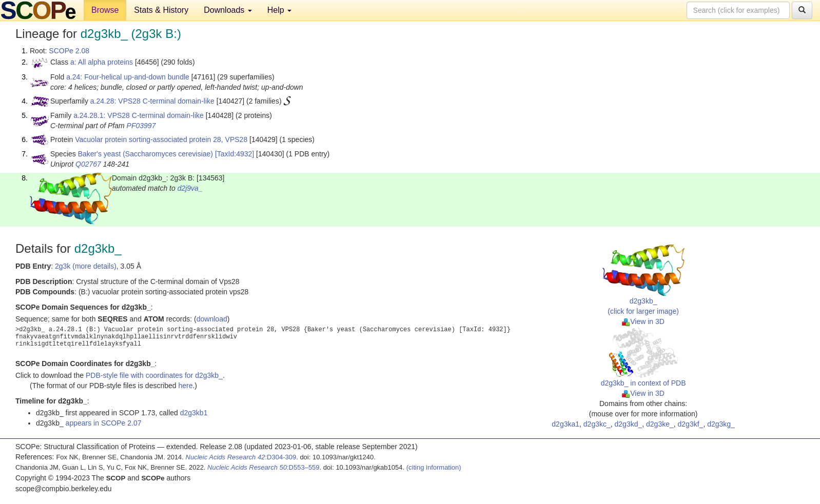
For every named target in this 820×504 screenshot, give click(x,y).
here (185, 386)
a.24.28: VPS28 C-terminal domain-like (152, 101)
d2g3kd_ (629, 424)
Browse (105, 10)
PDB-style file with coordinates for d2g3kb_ (154, 375)
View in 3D (643, 321)
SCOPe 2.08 (69, 51)
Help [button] (279, 10)
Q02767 (88, 164)
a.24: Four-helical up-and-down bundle (128, 77)
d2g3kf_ (691, 424)
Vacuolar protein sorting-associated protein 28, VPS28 (161, 139)
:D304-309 (241, 457)
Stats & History (161, 10)
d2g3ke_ (660, 424)
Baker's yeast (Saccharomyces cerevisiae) (145, 154)
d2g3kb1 (194, 413)
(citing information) (434, 467)
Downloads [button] (228, 10)
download (212, 319)
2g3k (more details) (86, 266)
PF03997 (141, 126)
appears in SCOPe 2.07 (104, 423)
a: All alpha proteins (102, 62)
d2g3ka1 (565, 424)
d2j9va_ (190, 188)
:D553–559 (263, 467)
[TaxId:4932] (235, 154)
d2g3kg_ (721, 424)
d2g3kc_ (597, 424)
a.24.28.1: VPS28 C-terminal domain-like (139, 115)
